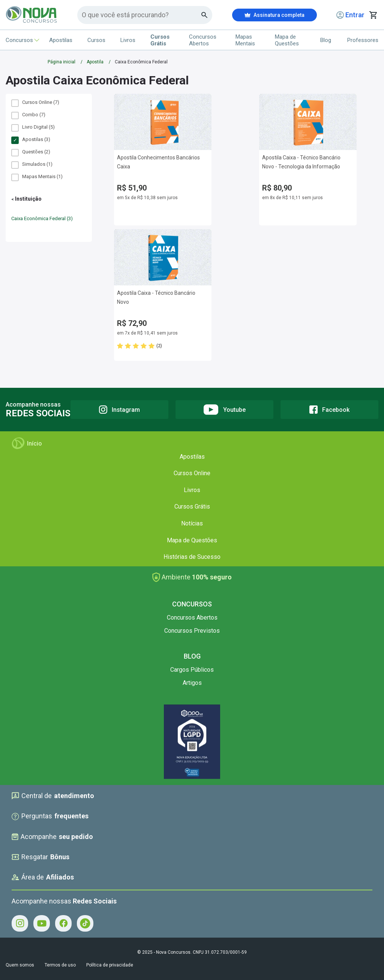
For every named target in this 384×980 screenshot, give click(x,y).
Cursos (96, 40)
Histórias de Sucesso (192, 557)
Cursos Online (192, 473)
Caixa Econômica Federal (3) (42, 218)
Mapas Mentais (245, 40)
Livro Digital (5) (33, 127)
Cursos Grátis (192, 507)
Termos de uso (60, 965)
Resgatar (40, 857)
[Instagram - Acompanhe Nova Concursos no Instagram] (20, 923)
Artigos (192, 683)
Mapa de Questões (287, 40)
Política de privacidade (110, 965)
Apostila (95, 62)
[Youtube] (224, 410)
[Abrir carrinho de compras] (373, 15)
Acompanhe (52, 837)
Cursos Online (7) (35, 102)
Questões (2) (31, 152)
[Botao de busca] (205, 15)
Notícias (192, 523)
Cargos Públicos (192, 670)
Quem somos (20, 965)
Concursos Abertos (203, 40)
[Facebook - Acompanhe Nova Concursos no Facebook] (63, 923)
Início (27, 443)
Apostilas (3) (31, 140)
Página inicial (61, 62)
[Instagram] (119, 410)
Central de (53, 796)
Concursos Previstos (192, 631)
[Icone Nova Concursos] (32, 15)
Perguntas (50, 816)
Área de (43, 877)
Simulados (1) (32, 164)
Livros (128, 40)
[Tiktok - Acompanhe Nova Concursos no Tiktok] (85, 923)
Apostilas (61, 40)
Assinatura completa (274, 15)
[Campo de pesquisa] (142, 15)
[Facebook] (329, 410)
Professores (363, 40)
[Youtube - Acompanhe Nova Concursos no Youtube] (42, 923)
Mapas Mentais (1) (37, 177)
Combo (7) (28, 115)
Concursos (20, 40)
